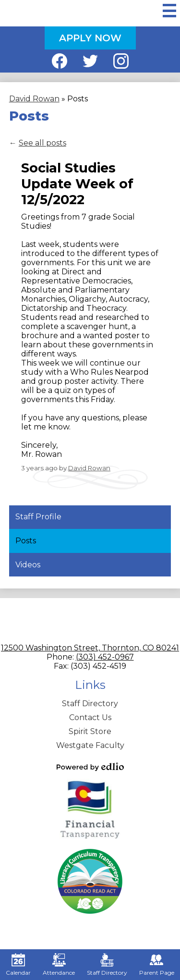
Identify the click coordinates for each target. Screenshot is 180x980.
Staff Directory (90, 704)
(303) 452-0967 (105, 657)
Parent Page (157, 965)
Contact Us (90, 717)
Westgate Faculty (90, 745)
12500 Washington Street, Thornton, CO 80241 (90, 648)
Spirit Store (90, 731)
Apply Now (90, 38)
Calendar (18, 965)
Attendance (59, 965)
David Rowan (89, 468)
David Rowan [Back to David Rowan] (34, 99)
